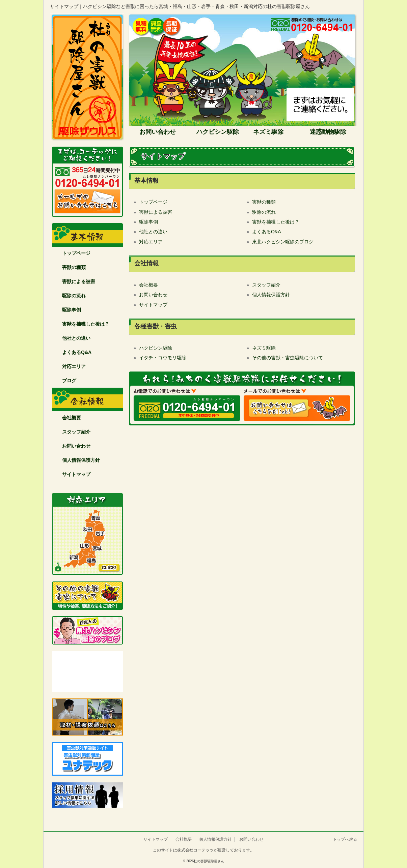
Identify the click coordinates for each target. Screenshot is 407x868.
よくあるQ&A (77, 352)
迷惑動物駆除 (328, 132)
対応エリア (74, 366)
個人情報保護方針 (81, 460)
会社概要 (72, 418)
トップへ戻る (345, 839)
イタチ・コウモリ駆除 (163, 358)
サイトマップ (76, 474)
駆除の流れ (74, 296)
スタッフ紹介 (76, 432)
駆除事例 (72, 310)
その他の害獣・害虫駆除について (288, 358)
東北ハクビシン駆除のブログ (283, 242)
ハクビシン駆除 (218, 132)
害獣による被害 (79, 281)
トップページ (76, 253)
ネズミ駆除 (268, 132)
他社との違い (76, 338)
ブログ (69, 381)
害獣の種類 (74, 267)
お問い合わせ (157, 132)
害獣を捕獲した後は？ (86, 324)
